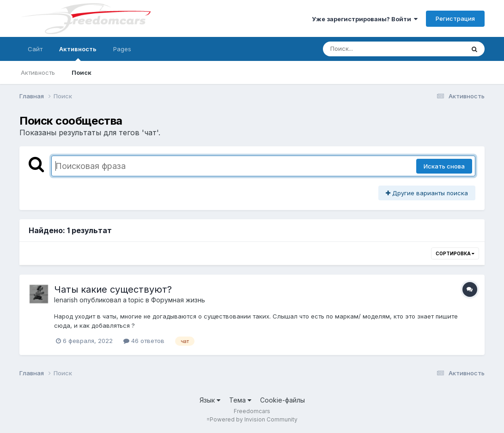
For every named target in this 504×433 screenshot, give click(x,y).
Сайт (35, 49)
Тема (240, 400)
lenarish (66, 300)
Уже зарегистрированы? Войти (365, 19)
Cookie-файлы (282, 400)
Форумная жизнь (178, 300)
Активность (78, 53)
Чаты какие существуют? (113, 289)
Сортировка (455, 253)
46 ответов (144, 341)
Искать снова (444, 166)
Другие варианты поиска (427, 193)
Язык (210, 400)
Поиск (82, 72)
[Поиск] (376, 49)
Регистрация (455, 18)
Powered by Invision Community (254, 419)
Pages (122, 49)
